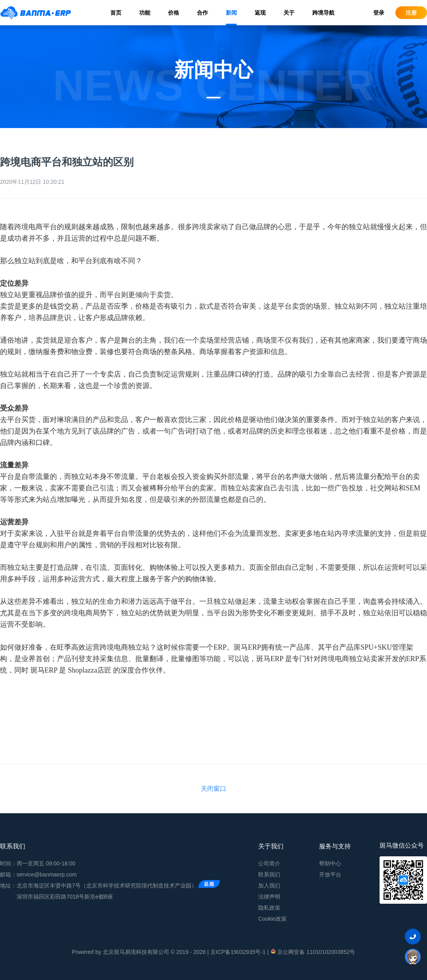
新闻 (231, 13)
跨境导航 (323, 13)
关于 (289, 13)
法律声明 (269, 897)
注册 (411, 13)
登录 (379, 13)
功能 (145, 13)
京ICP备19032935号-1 (238, 952)
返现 (260, 13)
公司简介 (269, 863)
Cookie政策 (272, 919)
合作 (202, 13)
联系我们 (269, 874)
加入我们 (269, 886)
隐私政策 (269, 908)
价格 (174, 13)
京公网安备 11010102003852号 (313, 952)
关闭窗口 (213, 789)
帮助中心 (330, 863)
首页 (116, 13)
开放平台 (330, 874)
